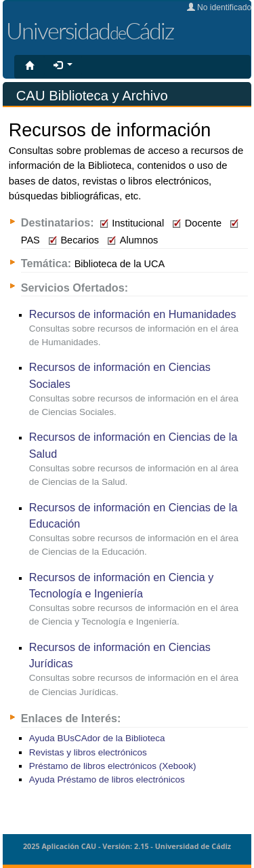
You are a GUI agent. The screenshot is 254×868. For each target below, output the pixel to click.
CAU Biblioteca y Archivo (92, 96)
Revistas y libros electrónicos (88, 752)
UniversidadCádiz (90, 31)
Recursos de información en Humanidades (133, 314)
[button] (63, 66)
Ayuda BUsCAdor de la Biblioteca (97, 738)
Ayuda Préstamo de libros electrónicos (107, 780)
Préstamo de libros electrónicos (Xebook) (113, 766)
